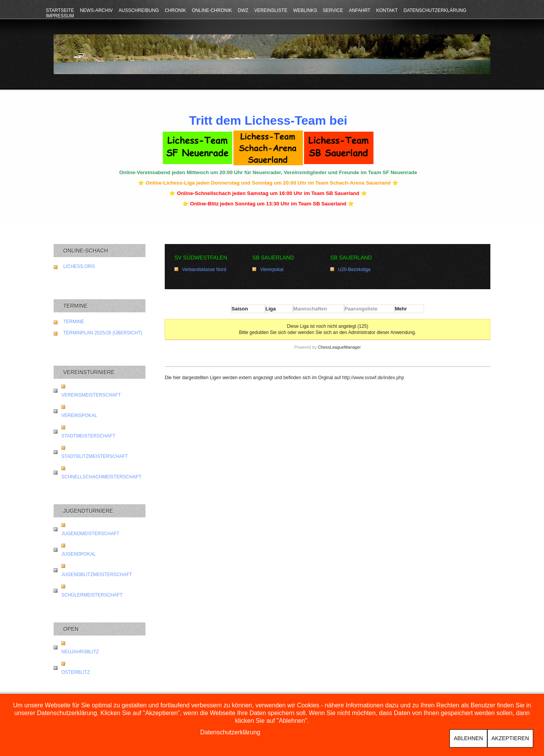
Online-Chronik (212, 10)
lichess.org (79, 266)
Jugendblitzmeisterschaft (97, 575)
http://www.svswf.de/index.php (373, 378)
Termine (74, 322)
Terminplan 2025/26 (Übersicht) (103, 333)
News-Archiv (96, 10)
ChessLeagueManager (339, 347)
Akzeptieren (510, 738)
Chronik (175, 10)
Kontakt (387, 10)
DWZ (243, 10)
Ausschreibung (139, 10)
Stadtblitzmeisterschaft (95, 456)
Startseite (60, 10)
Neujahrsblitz (80, 652)
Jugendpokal (79, 554)
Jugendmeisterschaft (90, 534)
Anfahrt (360, 10)
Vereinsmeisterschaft (91, 395)
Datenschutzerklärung (435, 10)
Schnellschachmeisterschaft (101, 477)
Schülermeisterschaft (92, 595)
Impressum (60, 16)
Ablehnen (468, 738)
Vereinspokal (79, 415)
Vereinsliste (271, 10)
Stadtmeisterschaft (88, 436)
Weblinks (305, 10)
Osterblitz (76, 672)
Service (333, 10)
